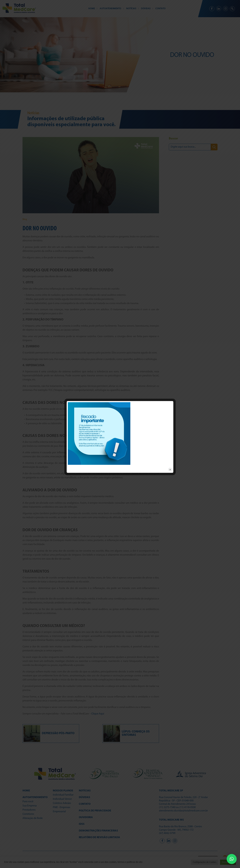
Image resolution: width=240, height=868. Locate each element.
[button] (232, 859)
